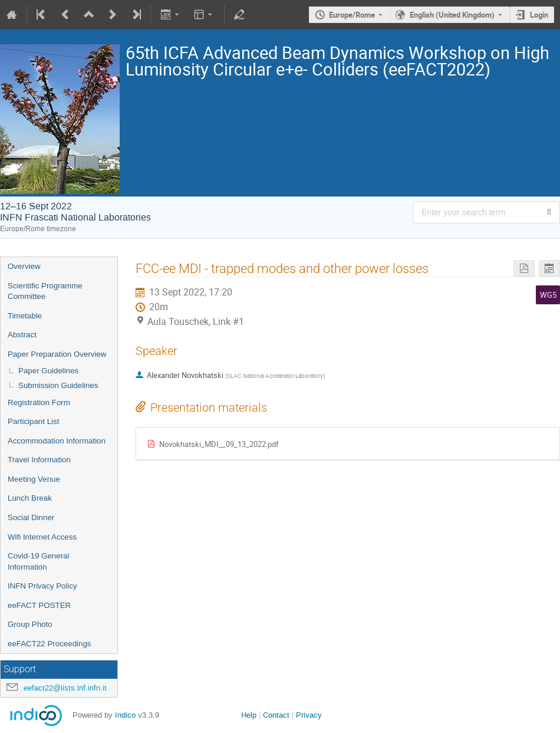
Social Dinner (31, 517)
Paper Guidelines (48, 371)
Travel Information (39, 460)
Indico (125, 715)
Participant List (33, 421)
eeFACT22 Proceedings (50, 644)
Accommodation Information (57, 441)
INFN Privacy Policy (42, 586)
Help (249, 715)
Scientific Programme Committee (45, 291)
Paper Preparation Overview (57, 354)
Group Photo (30, 624)
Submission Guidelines (58, 385)
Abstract (22, 335)
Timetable (25, 316)
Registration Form (39, 402)
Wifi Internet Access (42, 537)
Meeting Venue (34, 479)
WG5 (548, 295)
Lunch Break (30, 498)
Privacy (309, 715)
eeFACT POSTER (39, 605)
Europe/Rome (352, 15)
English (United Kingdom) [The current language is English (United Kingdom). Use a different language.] (452, 15)
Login (539, 15)
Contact (276, 715)
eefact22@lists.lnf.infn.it (65, 688)
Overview (24, 266)
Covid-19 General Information (38, 561)
